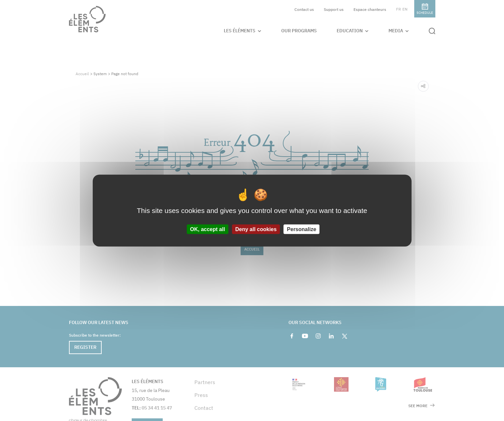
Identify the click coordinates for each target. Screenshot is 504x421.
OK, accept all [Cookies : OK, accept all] (208, 229)
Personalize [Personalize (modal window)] (302, 229)
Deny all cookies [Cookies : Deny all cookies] (256, 229)
